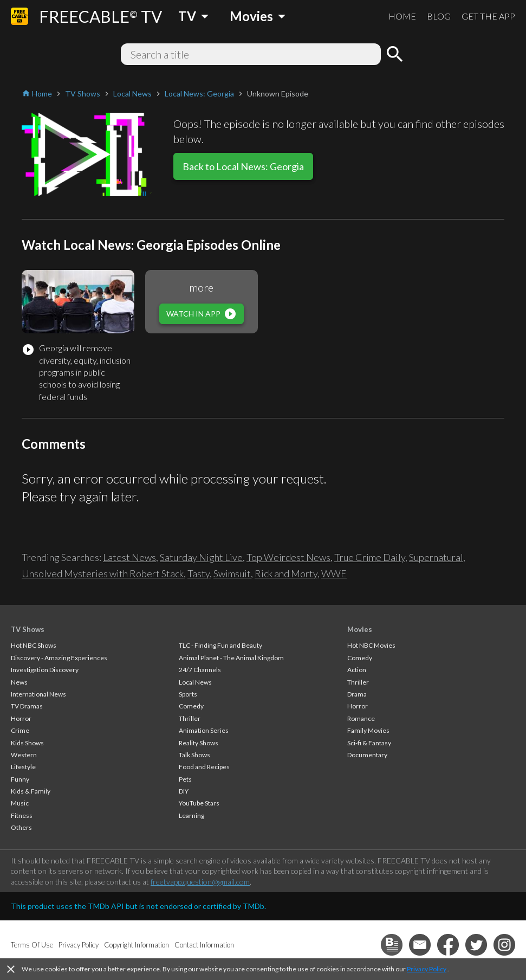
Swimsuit (232, 573)
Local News (195, 682)
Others (21, 827)
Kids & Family (31, 791)
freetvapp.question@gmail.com (200, 882)
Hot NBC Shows (34, 645)
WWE (334, 573)
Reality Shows (199, 743)
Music (20, 803)
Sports (188, 694)
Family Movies (368, 730)
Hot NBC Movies (371, 645)
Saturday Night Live (201, 557)
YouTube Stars (199, 803)
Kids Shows (27, 743)
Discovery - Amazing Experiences (59, 658)
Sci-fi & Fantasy (369, 743)
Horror (21, 718)
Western (24, 755)
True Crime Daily (370, 557)
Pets (185, 779)
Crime (20, 730)
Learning (191, 815)
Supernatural (436, 557)
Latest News (129, 557)
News (19, 682)
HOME (402, 16)
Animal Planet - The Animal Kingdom (231, 658)
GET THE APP (488, 16)
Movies (360, 629)
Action (357, 670)
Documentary (367, 755)
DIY (184, 791)
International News (38, 694)
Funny (20, 779)
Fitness (22, 815)
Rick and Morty (286, 573)
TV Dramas (27, 706)
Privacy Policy (427, 969)
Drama (357, 694)
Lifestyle (23, 767)
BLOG (439, 16)
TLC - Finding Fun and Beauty (220, 645)
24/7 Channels (200, 670)
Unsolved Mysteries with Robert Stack (103, 573)
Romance (361, 718)
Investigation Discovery (45, 670)
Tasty (199, 573)
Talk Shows (194, 755)
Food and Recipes (204, 767)
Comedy (191, 706)
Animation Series (204, 730)
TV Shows (28, 629)
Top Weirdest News (288, 557)
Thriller (190, 718)
